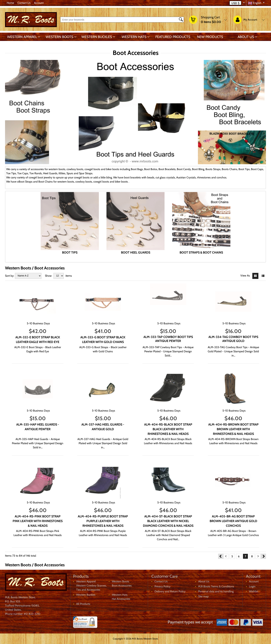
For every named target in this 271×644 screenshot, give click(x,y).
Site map (203, 596)
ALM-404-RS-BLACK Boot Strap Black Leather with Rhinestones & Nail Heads (168, 429)
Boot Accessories (122, 586)
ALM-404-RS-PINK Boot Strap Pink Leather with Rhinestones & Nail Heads (38, 521)
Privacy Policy (162, 586)
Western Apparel (22, 37)
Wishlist (254, 591)
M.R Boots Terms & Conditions (216, 586)
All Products (83, 604)
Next (263, 556)
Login (252, 586)
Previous (221, 556)
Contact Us (24, 3)
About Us (246, 37)
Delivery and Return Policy (170, 591)
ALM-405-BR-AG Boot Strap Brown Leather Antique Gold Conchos (233, 521)
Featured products (173, 37)
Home (10, 3)
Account (39, 3)
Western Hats (134, 37)
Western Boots (59, 37)
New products (210, 37)
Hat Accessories (121, 599)
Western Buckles (97, 37)
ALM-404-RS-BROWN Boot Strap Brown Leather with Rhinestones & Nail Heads (233, 429)
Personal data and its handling (216, 591)
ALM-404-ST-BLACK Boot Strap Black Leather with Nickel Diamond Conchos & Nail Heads (168, 521)
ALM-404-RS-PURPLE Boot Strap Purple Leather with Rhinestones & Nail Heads (103, 521)
